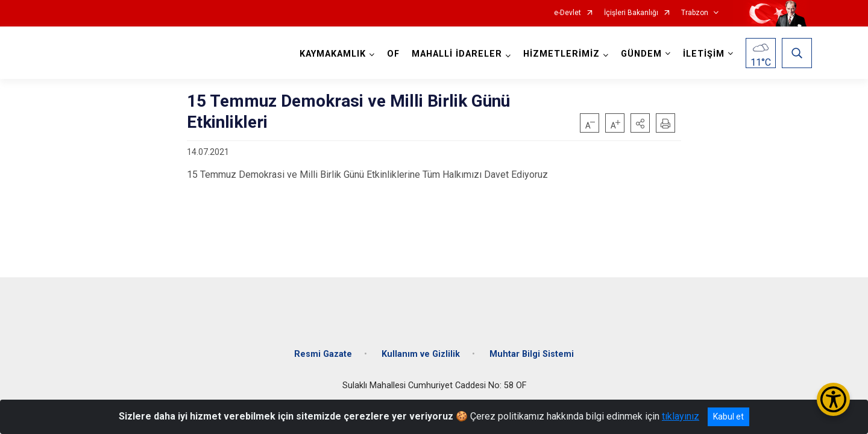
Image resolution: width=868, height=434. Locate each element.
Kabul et (728, 417)
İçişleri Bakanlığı (631, 13)
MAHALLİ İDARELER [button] (454, 54)
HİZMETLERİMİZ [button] (559, 54)
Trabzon (695, 13)
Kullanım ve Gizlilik (421, 345)
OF (391, 54)
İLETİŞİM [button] (701, 54)
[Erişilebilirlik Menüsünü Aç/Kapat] (833, 399)
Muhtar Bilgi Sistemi (532, 345)
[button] (640, 123)
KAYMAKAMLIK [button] (330, 54)
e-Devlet (568, 13)
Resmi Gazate (323, 345)
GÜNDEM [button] (639, 54)
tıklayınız (681, 416)
